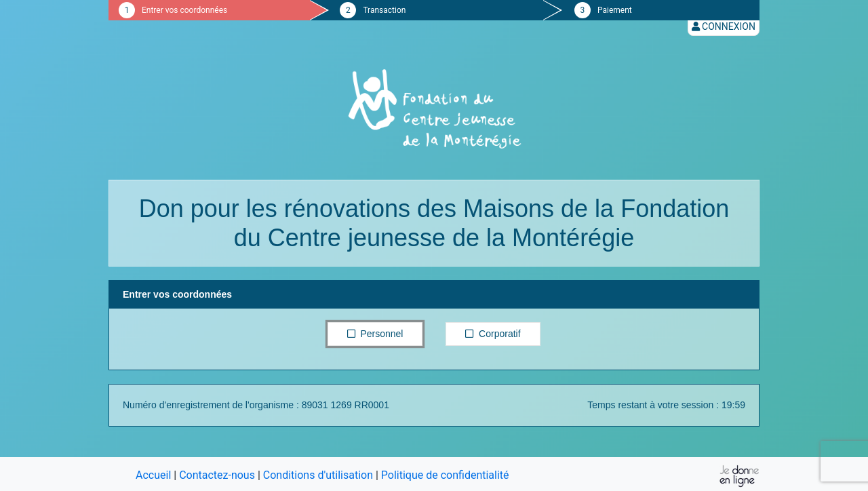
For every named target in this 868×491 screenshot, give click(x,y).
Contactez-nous (217, 475)
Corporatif (493, 333)
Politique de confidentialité (445, 475)
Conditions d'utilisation (318, 475)
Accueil (153, 475)
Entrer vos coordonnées (184, 10)
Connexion (724, 26)
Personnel (375, 333)
